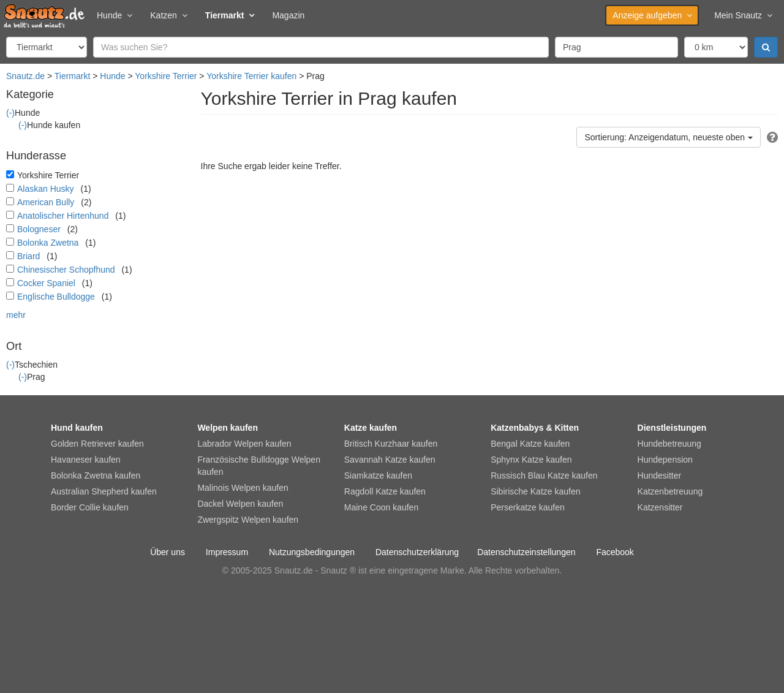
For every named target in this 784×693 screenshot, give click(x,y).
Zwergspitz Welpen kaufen (248, 520)
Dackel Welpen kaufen (240, 504)
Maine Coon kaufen (381, 507)
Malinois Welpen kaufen (243, 488)
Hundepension (665, 460)
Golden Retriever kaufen (97, 444)
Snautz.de (25, 76)
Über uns (168, 552)
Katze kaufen (371, 428)
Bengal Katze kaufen (530, 444)
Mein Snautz (743, 15)
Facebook (615, 552)
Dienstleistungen (672, 428)
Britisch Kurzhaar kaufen (391, 444)
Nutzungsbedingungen (312, 552)
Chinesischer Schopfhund (66, 270)
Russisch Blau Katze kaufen (544, 475)
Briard (28, 256)
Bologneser (39, 229)
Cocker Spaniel (46, 283)
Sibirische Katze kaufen (535, 491)
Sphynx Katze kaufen (531, 460)
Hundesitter (660, 475)
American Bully (46, 202)
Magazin (288, 15)
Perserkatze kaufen (528, 507)
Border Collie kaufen (90, 507)
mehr (16, 315)
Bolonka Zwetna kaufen (96, 475)
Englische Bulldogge (56, 297)
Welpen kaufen (228, 428)
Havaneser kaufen (86, 460)
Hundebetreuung (669, 444)
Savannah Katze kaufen (390, 460)
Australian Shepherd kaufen (104, 491)
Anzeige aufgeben (652, 15)
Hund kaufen (77, 428)
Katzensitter (660, 507)
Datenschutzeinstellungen (526, 552)
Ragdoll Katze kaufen (385, 491)
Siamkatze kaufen (378, 475)
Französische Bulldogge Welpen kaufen (259, 466)
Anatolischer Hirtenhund (63, 216)
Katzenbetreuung (670, 491)
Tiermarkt (230, 15)
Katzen (168, 15)
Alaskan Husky (46, 189)
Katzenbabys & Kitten (535, 428)
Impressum (227, 552)
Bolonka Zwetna (48, 243)
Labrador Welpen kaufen (244, 444)
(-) (10, 113)
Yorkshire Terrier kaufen (251, 76)
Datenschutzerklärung (417, 552)
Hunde (114, 15)
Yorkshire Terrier (166, 76)
